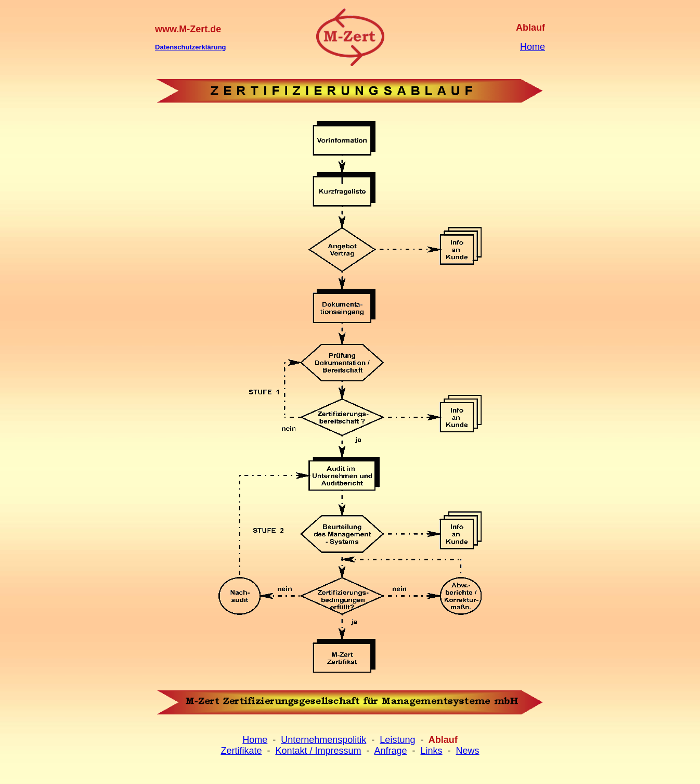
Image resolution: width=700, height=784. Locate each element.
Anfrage (391, 751)
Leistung (397, 740)
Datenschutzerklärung (191, 47)
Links (432, 751)
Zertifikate (241, 751)
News (468, 751)
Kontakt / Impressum (318, 751)
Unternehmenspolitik (323, 740)
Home (533, 47)
